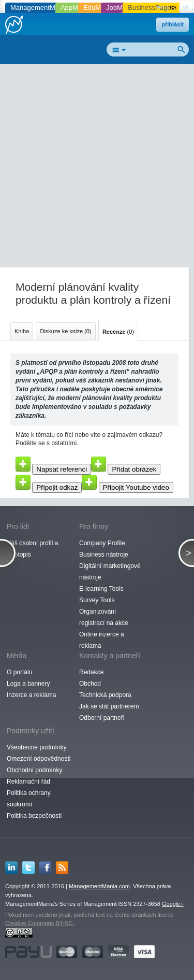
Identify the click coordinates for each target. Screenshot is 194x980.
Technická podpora (105, 695)
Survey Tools (97, 600)
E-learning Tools (101, 589)
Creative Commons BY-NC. (40, 923)
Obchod (90, 684)
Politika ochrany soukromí (29, 799)
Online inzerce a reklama (102, 640)
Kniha (22, 331)
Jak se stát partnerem (109, 706)
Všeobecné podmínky (36, 747)
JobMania (121, 8)
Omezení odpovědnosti (39, 759)
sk (185, 7)
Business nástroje (104, 555)
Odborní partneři (102, 718)
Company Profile (102, 543)
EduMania (99, 8)
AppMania (76, 8)
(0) (118, 332)
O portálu (19, 672)
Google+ (173, 904)
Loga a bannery (28, 684)
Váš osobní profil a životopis (32, 549)
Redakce (91, 672)
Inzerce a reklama (31, 695)
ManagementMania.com (99, 886)
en (160, 7)
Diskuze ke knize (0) (65, 331)
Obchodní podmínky (34, 770)
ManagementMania (39, 8)
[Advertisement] (97, 168)
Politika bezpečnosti (34, 816)
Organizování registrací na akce (104, 617)
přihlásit (173, 24)
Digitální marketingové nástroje (110, 572)
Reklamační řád (28, 782)
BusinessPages (151, 8)
